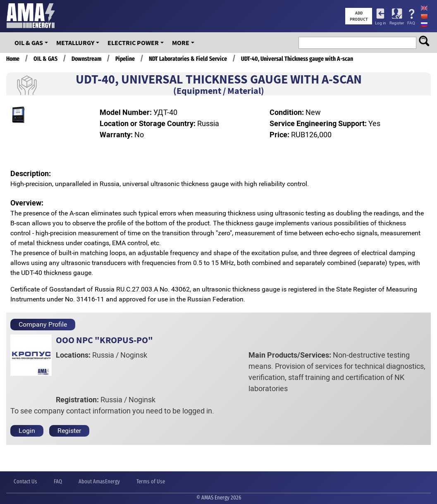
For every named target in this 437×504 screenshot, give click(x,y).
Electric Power (133, 43)
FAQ (411, 23)
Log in (381, 23)
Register (397, 23)
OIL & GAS (29, 43)
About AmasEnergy (99, 481)
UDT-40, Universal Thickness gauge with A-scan (297, 59)
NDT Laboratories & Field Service (188, 59)
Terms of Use (151, 481)
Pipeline (125, 59)
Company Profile (43, 324)
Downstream (86, 59)
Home (13, 59)
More (181, 43)
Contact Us (25, 481)
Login (27, 431)
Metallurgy (75, 43)
